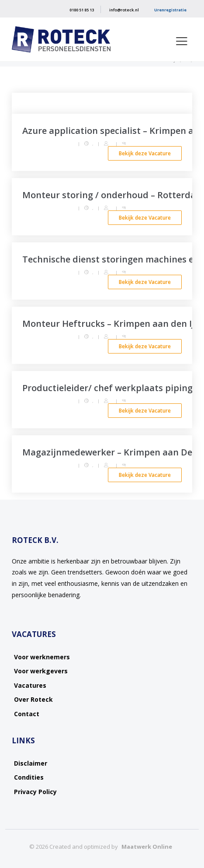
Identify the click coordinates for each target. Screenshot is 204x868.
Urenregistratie (170, 10)
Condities (29, 777)
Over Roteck (33, 699)
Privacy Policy (35, 792)
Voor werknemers (42, 657)
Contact (27, 714)
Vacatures (30, 685)
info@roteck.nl (124, 10)
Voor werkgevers (41, 671)
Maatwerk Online (147, 847)
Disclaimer (31, 763)
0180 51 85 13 (82, 10)
